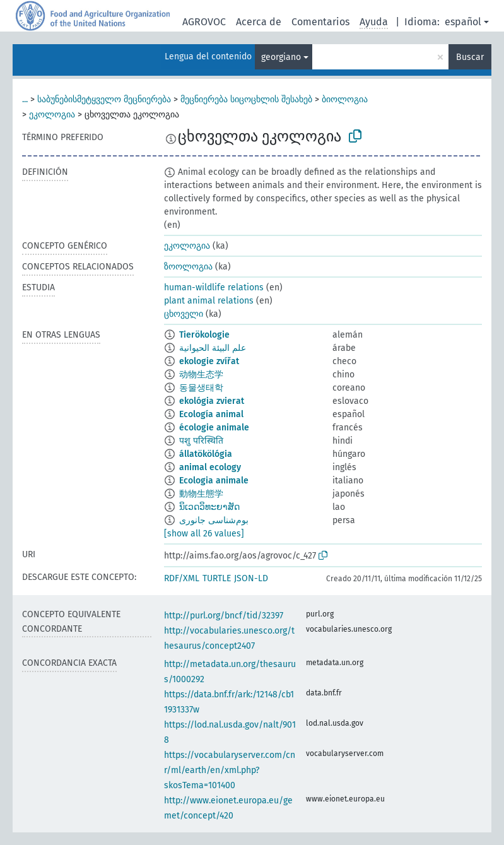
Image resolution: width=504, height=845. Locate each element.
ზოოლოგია (188, 267)
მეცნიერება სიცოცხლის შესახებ (246, 99)
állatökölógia (206, 454)
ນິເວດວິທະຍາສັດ (209, 507)
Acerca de (259, 22)
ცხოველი (184, 314)
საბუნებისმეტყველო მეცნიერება (104, 99)
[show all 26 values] (204, 534)
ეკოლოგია (52, 115)
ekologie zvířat (209, 361)
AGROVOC (204, 22)
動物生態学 (201, 494)
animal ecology (210, 467)
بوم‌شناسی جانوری (214, 520)
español (463, 22)
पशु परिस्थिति (201, 441)
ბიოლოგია (345, 99)
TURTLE (217, 578)
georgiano (281, 57)
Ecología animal (211, 414)
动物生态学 (201, 375)
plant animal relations (209, 301)
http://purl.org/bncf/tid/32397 (224, 616)
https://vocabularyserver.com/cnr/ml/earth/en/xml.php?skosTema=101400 (230, 770)
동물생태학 (201, 388)
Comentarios (320, 22)
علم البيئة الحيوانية (213, 348)
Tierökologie (204, 335)
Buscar (470, 57)
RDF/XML (182, 578)
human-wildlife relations (214, 287)
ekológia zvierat (212, 401)
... (25, 99)
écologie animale (214, 428)
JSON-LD (251, 578)
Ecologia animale (214, 481)
